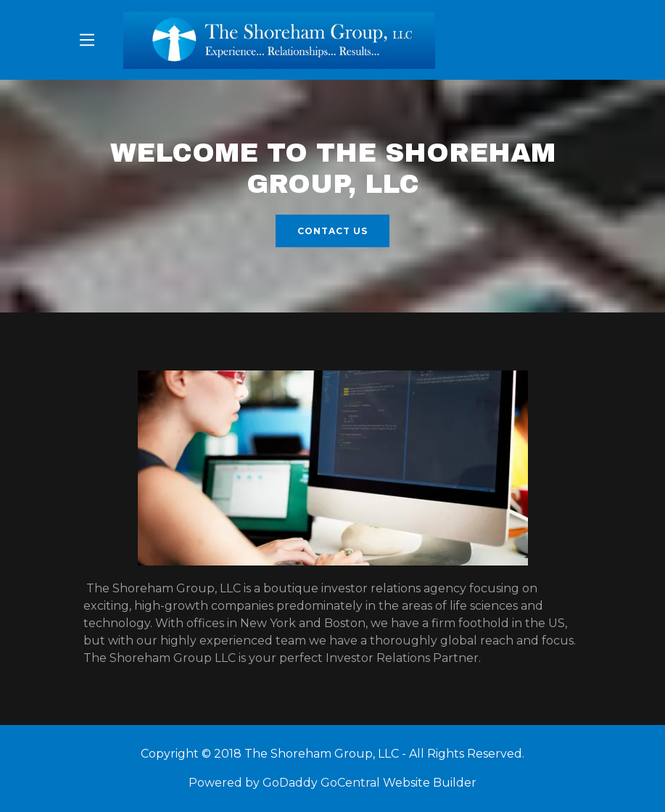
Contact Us (332, 231)
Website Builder (430, 783)
